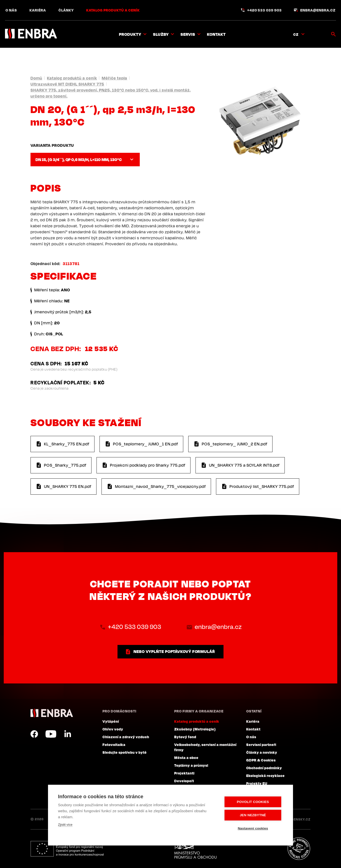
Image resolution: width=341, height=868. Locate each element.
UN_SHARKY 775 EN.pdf (68, 486)
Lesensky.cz (299, 819)
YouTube (51, 734)
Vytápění (111, 721)
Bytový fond (185, 737)
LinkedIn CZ (67, 734)
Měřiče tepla (114, 78)
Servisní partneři (261, 744)
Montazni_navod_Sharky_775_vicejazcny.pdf (160, 486)
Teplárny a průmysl (191, 765)
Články (66, 10)
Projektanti (184, 773)
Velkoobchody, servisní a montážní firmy (205, 747)
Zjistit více (65, 825)
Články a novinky (262, 752)
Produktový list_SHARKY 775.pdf (262, 486)
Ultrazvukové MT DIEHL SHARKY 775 (67, 84)
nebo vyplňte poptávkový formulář (174, 651)
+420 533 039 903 (264, 10)
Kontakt (216, 34)
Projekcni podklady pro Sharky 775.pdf (148, 465)
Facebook (34, 734)
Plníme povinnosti (299, 849)
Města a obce (186, 757)
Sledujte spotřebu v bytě (125, 752)
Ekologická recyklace (265, 775)
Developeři (184, 781)
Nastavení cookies (253, 828)
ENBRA (52, 713)
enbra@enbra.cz (318, 10)
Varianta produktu (52, 145)
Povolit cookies (253, 802)
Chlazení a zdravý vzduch (126, 737)
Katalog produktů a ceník (113, 10)
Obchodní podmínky (264, 768)
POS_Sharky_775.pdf (65, 465)
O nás (11, 10)
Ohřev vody (113, 729)
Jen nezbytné (253, 815)
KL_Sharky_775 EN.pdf (67, 444)
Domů (36, 78)
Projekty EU (257, 783)
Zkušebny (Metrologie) (195, 729)
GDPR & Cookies (261, 760)
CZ (296, 34)
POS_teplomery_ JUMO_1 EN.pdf (146, 444)
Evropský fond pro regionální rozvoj (67, 849)
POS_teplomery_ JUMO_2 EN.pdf (235, 444)
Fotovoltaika (114, 744)
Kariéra (38, 10)
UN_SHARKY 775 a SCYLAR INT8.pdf (244, 465)
